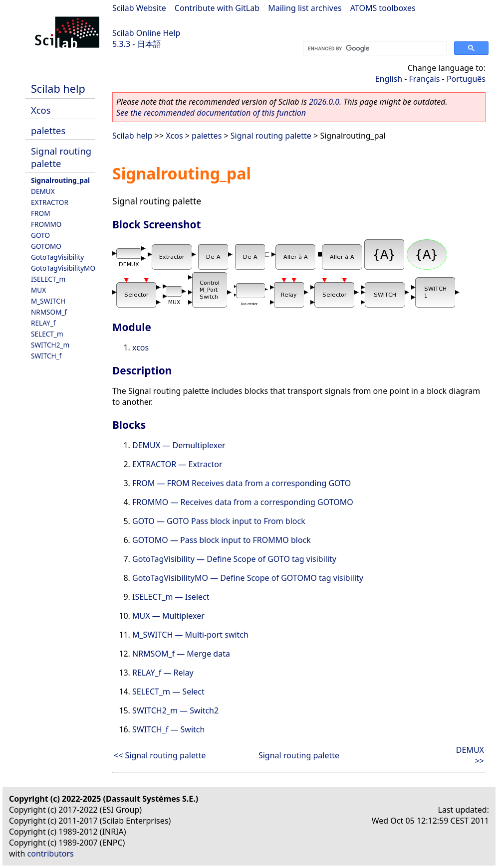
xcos (140, 347)
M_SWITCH (48, 301)
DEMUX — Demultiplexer (179, 445)
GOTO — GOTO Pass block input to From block (219, 521)
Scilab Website (139, 8)
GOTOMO (46, 246)
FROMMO (46, 224)
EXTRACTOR (50, 202)
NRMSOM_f (49, 312)
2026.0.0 (324, 102)
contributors (51, 854)
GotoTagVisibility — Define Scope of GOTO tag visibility (234, 559)
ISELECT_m (48, 279)
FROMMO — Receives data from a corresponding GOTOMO (243, 502)
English (389, 79)
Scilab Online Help (146, 33)
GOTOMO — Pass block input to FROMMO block (222, 540)
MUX (38, 290)
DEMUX (43, 191)
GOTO (40, 235)
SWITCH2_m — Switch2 (175, 710)
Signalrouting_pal (60, 180)
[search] (374, 48)
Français (425, 79)
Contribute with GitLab (217, 8)
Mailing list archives (305, 8)
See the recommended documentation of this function (211, 113)
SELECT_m (47, 334)
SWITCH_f (46, 356)
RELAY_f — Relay (163, 673)
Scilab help (58, 88)
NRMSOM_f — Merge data (181, 654)
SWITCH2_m (50, 345)
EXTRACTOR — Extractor (177, 464)
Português (466, 79)
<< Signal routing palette (160, 755)
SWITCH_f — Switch (168, 729)
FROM (40, 213)
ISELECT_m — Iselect (171, 597)
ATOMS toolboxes (383, 8)
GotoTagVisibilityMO (63, 268)
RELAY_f (43, 323)
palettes (48, 130)
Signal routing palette (271, 136)
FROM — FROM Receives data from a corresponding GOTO (242, 483)
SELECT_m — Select (168, 692)
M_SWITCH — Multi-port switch (190, 635)
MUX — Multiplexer (168, 616)
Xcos (41, 110)
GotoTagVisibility (57, 257)
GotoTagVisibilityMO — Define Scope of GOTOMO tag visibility (248, 578)
